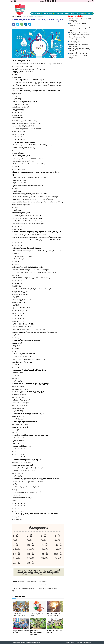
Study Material (19, 16)
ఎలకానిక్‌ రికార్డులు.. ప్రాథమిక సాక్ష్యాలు (38, 615)
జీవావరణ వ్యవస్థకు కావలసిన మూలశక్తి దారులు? (79, 50)
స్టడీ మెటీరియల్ (81, 13)
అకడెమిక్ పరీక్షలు (37, 13)
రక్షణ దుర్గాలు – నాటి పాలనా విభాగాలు (55, 631)
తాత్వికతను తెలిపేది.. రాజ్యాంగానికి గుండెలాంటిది (20, 615)
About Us (68, 642)
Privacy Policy (79, 642)
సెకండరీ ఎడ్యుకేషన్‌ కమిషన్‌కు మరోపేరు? (21, 631)
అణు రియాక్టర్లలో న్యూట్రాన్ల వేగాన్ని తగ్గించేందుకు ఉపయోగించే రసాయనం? (80, 34)
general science (22, 582)
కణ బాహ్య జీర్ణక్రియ (74, 42)
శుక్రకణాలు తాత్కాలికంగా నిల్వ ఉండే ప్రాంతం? (54, 615)
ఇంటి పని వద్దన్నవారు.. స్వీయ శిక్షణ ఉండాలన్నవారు (79, 45)
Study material (43, 582)
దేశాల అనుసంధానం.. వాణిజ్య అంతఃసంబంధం (77, 38)
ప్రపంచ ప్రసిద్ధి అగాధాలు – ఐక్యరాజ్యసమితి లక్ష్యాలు (80, 29)
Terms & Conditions (87, 642)
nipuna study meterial (32, 582)
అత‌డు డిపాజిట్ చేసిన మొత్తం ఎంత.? (49, 589)
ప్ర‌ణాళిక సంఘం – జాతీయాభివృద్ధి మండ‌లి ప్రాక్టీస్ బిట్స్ (23, 590)
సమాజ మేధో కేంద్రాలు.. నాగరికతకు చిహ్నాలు (79, 57)
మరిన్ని (90, 13)
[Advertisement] (60, 7)
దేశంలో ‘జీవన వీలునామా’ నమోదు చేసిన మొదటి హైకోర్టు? (80, 20)
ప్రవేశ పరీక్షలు (60, 13)
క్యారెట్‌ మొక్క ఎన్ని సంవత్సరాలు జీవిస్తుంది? (78, 25)
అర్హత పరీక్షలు (49, 13)
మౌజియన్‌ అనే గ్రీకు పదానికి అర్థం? (78, 54)
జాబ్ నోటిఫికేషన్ (70, 13)
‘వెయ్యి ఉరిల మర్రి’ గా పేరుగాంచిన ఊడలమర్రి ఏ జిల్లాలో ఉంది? (37, 632)
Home (13, 16)
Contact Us (73, 642)
